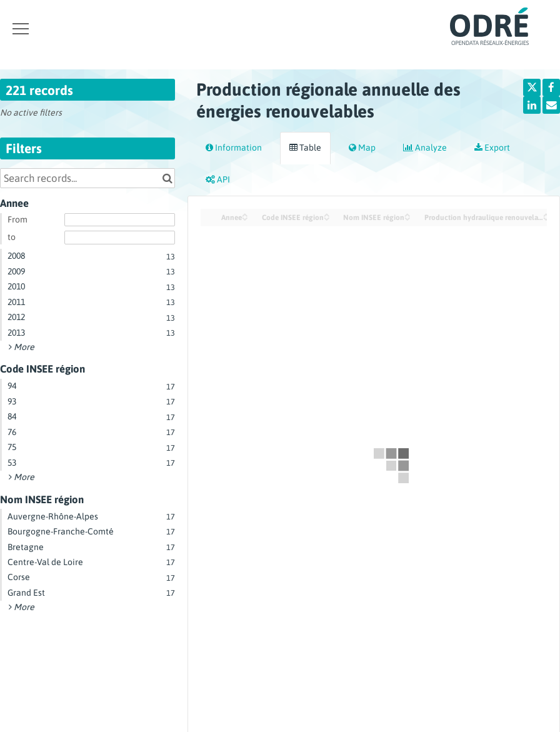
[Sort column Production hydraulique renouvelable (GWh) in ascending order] (546, 214)
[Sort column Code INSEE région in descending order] (327, 218)
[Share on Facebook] (551, 88)
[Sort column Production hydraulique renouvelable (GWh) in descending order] (546, 218)
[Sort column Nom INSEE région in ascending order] (407, 214)
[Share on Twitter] (532, 88)
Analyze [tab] (425, 148)
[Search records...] (87, 178)
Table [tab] (305, 148)
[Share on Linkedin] (532, 105)
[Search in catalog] (167, 178)
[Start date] (120, 220)
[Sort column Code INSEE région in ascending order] (327, 214)
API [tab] (218, 179)
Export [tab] (492, 148)
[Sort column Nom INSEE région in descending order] (407, 218)
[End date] (120, 238)
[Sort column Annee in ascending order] (245, 214)
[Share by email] (551, 105)
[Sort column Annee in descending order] (245, 218)
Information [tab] (234, 148)
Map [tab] (362, 148)
